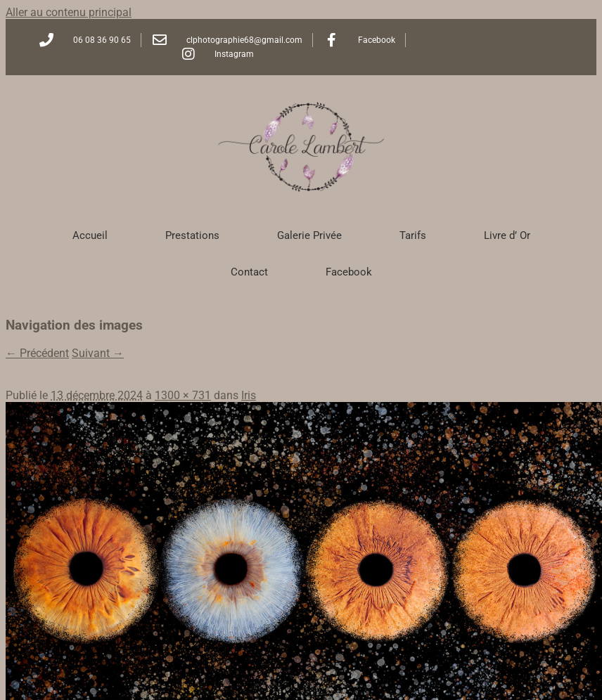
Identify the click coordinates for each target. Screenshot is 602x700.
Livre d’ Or (507, 235)
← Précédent (37, 353)
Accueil (90, 235)
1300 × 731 (183, 395)
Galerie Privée (309, 235)
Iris (249, 395)
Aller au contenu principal (69, 12)
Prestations (192, 235)
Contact (249, 272)
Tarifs (413, 235)
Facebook (349, 272)
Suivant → (98, 353)
